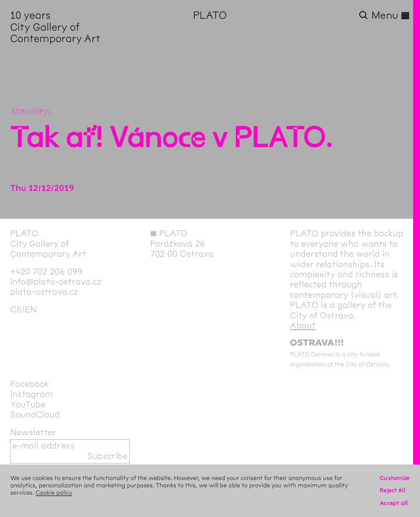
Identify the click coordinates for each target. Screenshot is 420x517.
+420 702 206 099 (46, 272)
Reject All (393, 491)
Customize (395, 478)
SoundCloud (35, 415)
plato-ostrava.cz (44, 292)
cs (16, 310)
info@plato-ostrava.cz (56, 282)
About (303, 326)
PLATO (210, 16)
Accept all (394, 503)
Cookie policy (54, 493)
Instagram (32, 394)
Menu (391, 16)
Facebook (30, 384)
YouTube (28, 405)
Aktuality (29, 111)
